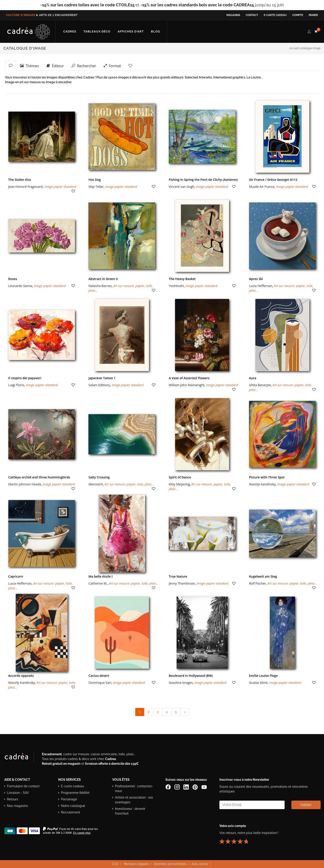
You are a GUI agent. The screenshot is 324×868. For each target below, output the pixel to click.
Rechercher (84, 66)
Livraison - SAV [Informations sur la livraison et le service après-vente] (18, 793)
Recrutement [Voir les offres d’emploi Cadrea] (71, 812)
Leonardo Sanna (20, 286)
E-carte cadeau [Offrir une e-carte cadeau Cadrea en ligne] (275, 15)
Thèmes (29, 66)
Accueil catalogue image (305, 48)
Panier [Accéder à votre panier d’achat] (313, 15)
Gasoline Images (181, 683)
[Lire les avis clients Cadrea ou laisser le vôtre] (236, 839)
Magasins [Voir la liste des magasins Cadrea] (233, 15)
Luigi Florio (16, 385)
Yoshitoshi (176, 286)
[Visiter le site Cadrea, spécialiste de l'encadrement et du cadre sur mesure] (21, 758)
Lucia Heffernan (261, 286)
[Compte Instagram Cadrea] (178, 787)
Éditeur (55, 66)
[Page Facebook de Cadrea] (169, 787)
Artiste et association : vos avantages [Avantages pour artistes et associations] (134, 800)
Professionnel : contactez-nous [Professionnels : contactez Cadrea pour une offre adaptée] (134, 789)
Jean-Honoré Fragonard (26, 187)
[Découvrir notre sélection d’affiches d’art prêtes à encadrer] (131, 32)
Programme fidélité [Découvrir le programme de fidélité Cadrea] (75, 793)
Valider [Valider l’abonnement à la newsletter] (306, 805)
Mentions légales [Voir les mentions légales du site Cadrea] (136, 864)
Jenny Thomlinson (182, 583)
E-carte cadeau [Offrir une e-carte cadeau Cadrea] (72, 786)
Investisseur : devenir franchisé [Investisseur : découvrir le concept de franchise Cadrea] (130, 811)
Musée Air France (262, 187)
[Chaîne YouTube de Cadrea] (204, 787)
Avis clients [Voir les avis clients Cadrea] (200, 864)
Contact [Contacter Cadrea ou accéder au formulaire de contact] (252, 15)
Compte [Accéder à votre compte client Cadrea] (298, 15)
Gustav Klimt (258, 683)
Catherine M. (98, 583)
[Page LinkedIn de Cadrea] (187, 787)
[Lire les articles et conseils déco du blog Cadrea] (155, 32)
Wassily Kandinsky (262, 484)
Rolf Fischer (258, 583)
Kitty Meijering (179, 484)
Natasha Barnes (100, 286)
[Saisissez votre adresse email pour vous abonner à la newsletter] (252, 805)
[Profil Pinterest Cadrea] (196, 787)
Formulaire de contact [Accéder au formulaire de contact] (23, 786)
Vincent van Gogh (182, 187)
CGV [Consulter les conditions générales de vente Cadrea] (115, 864)
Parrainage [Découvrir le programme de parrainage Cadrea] (69, 799)
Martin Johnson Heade (25, 484)
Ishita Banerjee (260, 385)
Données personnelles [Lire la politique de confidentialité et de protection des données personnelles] (170, 864)
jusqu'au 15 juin (212, 5)
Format (112, 66)
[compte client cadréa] (309, 31)
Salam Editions (99, 385)
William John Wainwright (187, 385)
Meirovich (96, 484)
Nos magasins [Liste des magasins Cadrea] (17, 806)
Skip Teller (96, 187)
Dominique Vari (100, 683)
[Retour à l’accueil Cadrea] (29, 32)
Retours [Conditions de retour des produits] (13, 799)
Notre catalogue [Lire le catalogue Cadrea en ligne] (73, 806)
